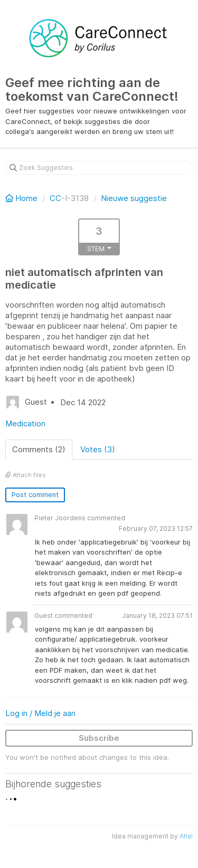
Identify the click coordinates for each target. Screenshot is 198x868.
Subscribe (99, 738)
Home (22, 198)
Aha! (186, 836)
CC (55, 198)
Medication (25, 423)
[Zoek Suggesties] (99, 168)
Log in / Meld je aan (40, 713)
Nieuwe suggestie (134, 198)
